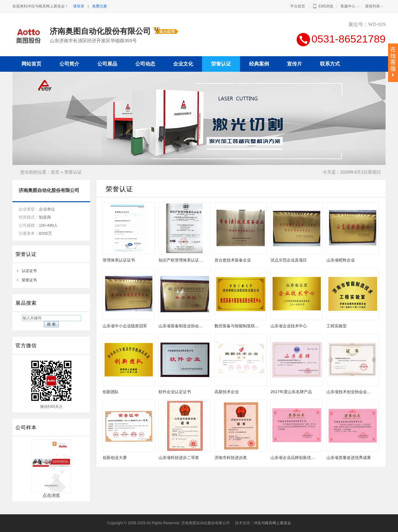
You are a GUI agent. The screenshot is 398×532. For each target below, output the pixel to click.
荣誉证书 (29, 280)
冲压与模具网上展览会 (272, 523)
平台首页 (298, 6)
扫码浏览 (323, 6)
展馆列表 (373, 6)
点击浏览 (51, 493)
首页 (55, 172)
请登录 (79, 6)
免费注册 (99, 6)
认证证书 (29, 271)
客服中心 (348, 6)
